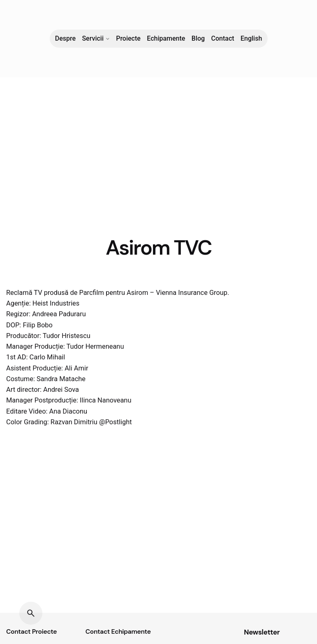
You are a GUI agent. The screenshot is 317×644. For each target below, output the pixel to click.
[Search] (31, 613)
